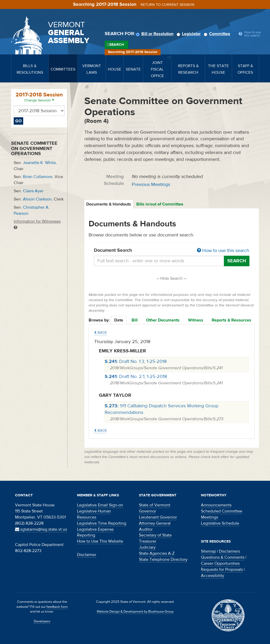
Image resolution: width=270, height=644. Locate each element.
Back (100, 333)
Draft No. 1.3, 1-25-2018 (136, 361)
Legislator (189, 34)
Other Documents (163, 320)
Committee (218, 34)
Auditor (146, 529)
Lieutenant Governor (158, 517)
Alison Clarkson (37, 199)
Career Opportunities (220, 563)
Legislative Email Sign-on (100, 505)
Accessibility (213, 576)
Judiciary (147, 547)
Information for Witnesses (37, 224)
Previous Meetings (151, 185)
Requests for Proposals (222, 570)
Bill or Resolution (156, 34)
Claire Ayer (33, 191)
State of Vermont (155, 505)
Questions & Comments (223, 557)
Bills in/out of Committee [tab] (160, 204)
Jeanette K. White (39, 163)
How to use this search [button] (223, 251)
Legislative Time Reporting (102, 523)
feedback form (57, 607)
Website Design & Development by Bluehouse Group (135, 612)
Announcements (216, 505)
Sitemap (208, 551)
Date (119, 320)
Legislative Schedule (220, 523)
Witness (196, 320)
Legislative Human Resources (94, 514)
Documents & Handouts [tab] (109, 204)
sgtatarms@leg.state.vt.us (41, 529)
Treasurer (148, 541)
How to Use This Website (100, 541)
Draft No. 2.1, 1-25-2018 (136, 377)
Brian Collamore (38, 177)
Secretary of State (155, 535)
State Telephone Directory (163, 559)
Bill (135, 320)
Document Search (172, 251)
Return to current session (167, 5)
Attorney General (155, 523)
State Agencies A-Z (157, 553)
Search (117, 45)
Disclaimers (229, 551)
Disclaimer (87, 555)
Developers (42, 621)
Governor (148, 511)
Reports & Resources (232, 320)
